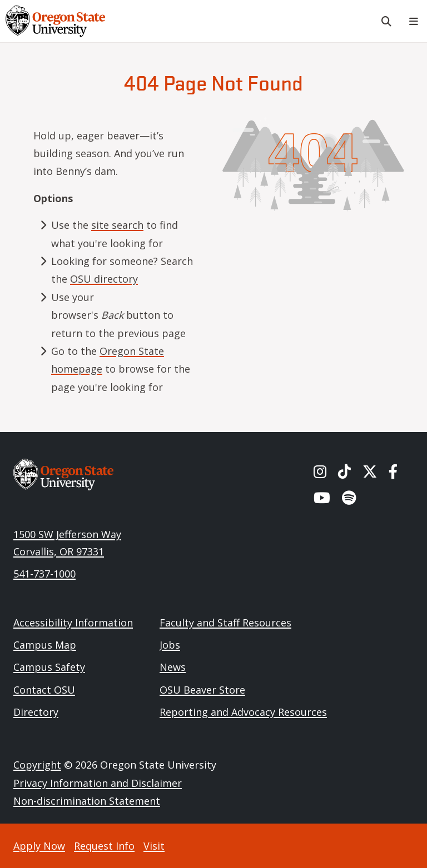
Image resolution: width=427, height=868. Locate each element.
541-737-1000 (44, 574)
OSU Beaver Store (202, 690)
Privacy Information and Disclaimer (98, 783)
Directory (36, 712)
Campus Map (45, 645)
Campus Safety (49, 667)
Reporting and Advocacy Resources (243, 712)
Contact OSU (44, 690)
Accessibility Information (73, 623)
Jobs (170, 645)
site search (117, 225)
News (173, 667)
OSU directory (104, 279)
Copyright (37, 765)
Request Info (104, 846)
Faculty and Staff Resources (225, 623)
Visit (154, 846)
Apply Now (39, 846)
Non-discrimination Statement (87, 801)
